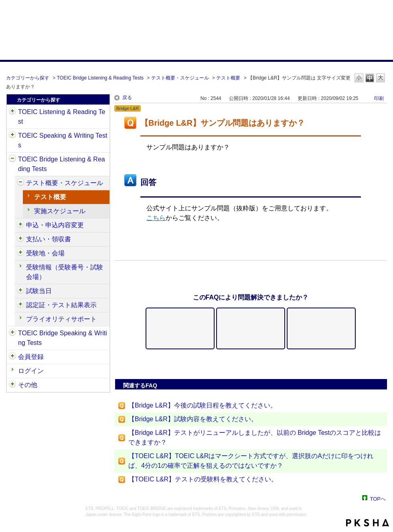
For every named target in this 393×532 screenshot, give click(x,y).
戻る (127, 98)
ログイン (31, 371)
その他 (28, 385)
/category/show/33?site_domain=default (12, 159)
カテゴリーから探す (28, 78)
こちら (156, 218)
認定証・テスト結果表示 (61, 305)
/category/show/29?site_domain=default (12, 357)
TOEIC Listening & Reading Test (62, 117)
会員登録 (31, 357)
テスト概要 (228, 78)
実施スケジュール (60, 211)
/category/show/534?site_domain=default (20, 291)
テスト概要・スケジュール (180, 78)
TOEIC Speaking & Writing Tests (63, 140)
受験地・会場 (45, 253)
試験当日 (39, 291)
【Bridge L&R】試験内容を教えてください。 (193, 419)
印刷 (379, 98)
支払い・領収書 (49, 239)
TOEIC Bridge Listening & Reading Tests (100, 78)
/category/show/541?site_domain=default (20, 305)
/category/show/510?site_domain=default (20, 183)
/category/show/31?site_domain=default (12, 112)
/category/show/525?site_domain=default (20, 239)
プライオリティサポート (61, 319)
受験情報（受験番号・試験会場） (65, 272)
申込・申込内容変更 (55, 225)
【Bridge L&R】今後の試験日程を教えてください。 (203, 405)
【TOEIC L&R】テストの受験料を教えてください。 (203, 479)
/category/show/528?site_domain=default (20, 253)
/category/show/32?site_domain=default (12, 136)
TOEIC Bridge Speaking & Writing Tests (63, 338)
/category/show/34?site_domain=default (12, 333)
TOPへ (378, 498)
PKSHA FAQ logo (368, 523)
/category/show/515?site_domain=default (20, 225)
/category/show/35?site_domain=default (12, 385)
